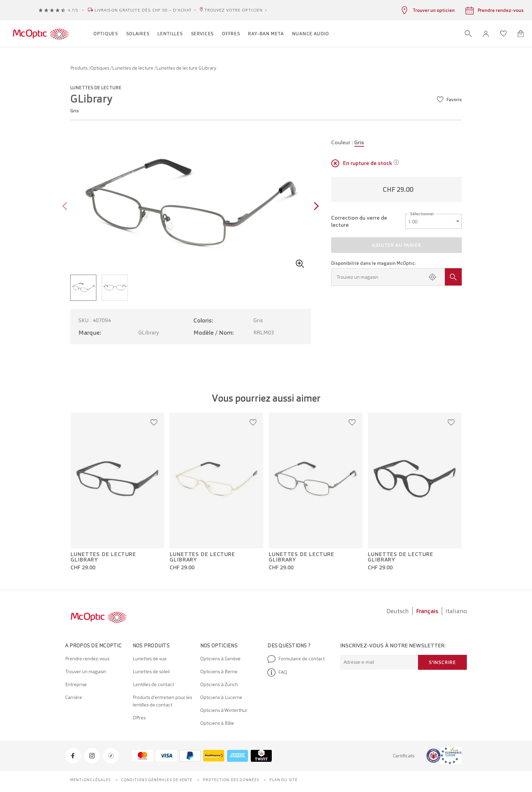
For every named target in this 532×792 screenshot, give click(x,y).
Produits (79, 68)
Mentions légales (91, 780)
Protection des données (231, 780)
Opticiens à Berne (219, 671)
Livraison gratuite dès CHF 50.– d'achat (143, 10)
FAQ (277, 673)
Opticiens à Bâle (217, 723)
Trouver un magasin (86, 671)
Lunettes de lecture (133, 68)
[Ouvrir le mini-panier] (521, 34)
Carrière (74, 697)
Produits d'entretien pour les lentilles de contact (162, 701)
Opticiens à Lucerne (221, 697)
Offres (139, 718)
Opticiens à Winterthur (224, 710)
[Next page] (315, 207)
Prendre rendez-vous (87, 659)
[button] (486, 34)
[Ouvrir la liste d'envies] (503, 34)
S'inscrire (442, 662)
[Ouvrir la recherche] (468, 34)
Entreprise (76, 684)
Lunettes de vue (150, 659)
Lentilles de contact (153, 684)
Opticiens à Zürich (219, 684)
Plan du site (283, 780)
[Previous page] (66, 207)
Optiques (100, 68)
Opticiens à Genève (220, 659)
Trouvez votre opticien (234, 10)
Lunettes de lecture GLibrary (103, 557)
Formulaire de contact (296, 659)
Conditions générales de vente (157, 780)
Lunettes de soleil (151, 671)
